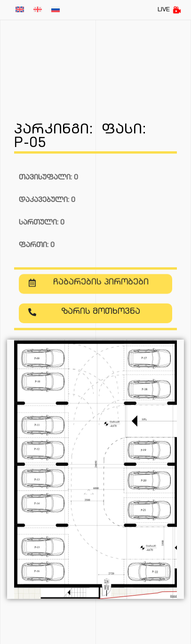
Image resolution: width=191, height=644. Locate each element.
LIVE (170, 10)
